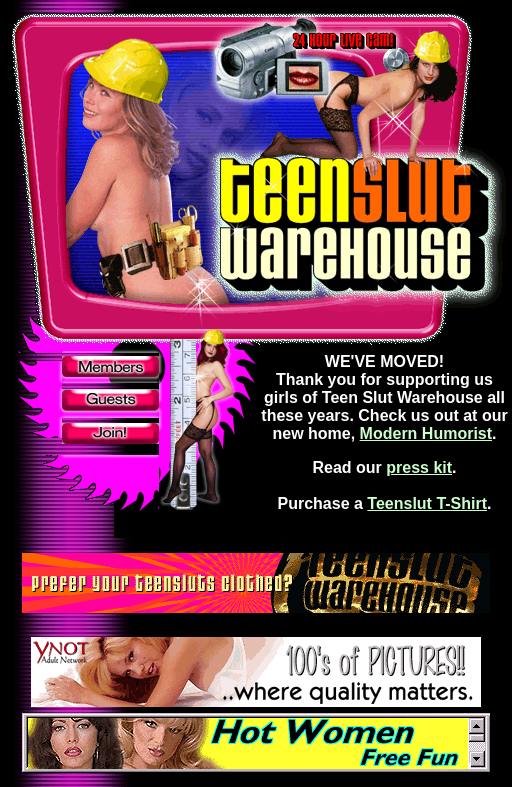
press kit (419, 467)
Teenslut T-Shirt (427, 503)
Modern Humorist (426, 433)
